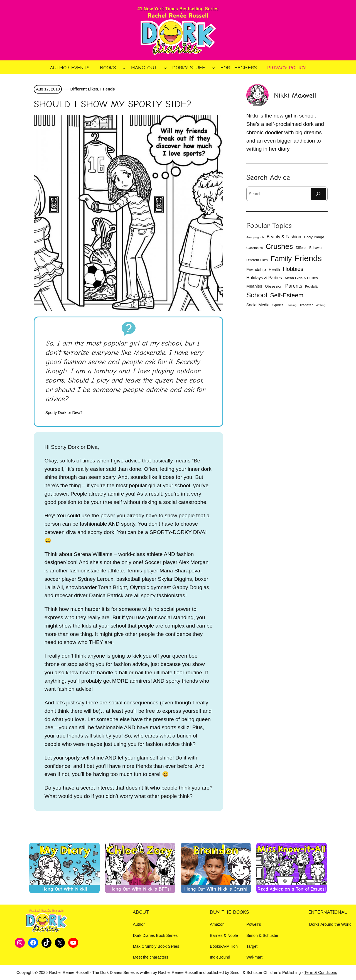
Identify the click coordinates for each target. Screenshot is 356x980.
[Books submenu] (124, 68)
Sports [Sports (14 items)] (278, 305)
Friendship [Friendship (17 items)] (256, 269)
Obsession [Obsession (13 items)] (274, 286)
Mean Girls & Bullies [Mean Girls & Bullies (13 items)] (301, 278)
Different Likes (84, 89)
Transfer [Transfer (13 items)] (306, 305)
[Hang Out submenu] (165, 68)
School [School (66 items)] (257, 295)
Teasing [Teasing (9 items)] (291, 305)
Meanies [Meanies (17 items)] (254, 286)
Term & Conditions (321, 972)
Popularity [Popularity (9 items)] (312, 286)
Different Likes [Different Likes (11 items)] (257, 260)
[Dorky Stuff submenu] (213, 68)
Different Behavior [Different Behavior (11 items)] (309, 248)
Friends (108, 89)
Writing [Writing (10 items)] (321, 305)
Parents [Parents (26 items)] (294, 286)
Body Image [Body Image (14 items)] (314, 237)
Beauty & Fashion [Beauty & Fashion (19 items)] (284, 237)
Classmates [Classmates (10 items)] (255, 248)
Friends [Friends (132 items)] (308, 258)
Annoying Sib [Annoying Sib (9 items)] (255, 237)
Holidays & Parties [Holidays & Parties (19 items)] (264, 278)
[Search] (318, 194)
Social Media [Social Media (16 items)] (258, 305)
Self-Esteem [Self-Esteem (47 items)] (287, 295)
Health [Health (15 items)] (274, 269)
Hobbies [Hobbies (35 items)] (293, 269)
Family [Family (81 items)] (281, 259)
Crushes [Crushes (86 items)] (279, 246)
